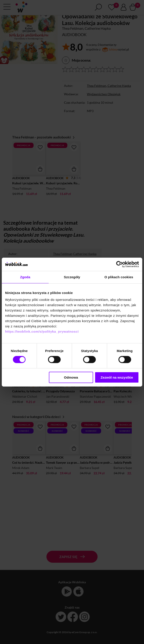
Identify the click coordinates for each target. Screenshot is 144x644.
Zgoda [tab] (25, 277)
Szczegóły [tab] (72, 277)
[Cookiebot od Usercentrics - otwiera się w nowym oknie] (119, 264)
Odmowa (71, 377)
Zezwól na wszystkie (117, 377)
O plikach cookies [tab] (119, 277)
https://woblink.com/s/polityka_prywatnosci (42, 332)
